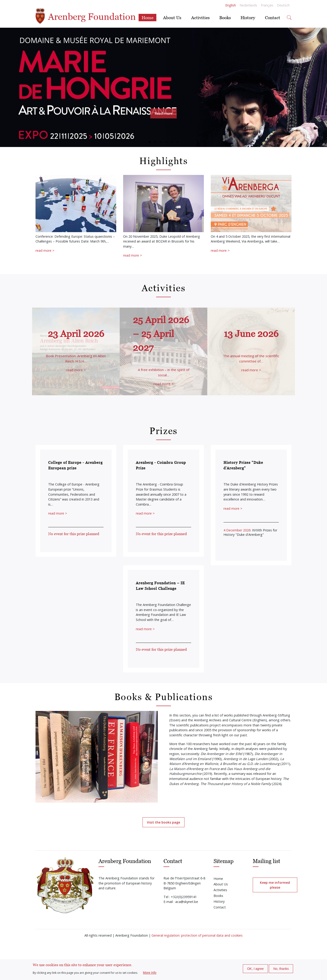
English (231, 5)
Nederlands (248, 5)
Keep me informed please (275, 885)
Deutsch (283, 5)
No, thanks (281, 969)
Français (267, 5)
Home (147, 17)
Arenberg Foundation (86, 16)
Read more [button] (163, 113)
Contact (273, 17)
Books (225, 17)
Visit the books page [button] (163, 822)
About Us (172, 17)
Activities (200, 17)
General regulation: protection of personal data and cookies (197, 935)
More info (150, 973)
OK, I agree (256, 969)
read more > (45, 250)
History (248, 17)
